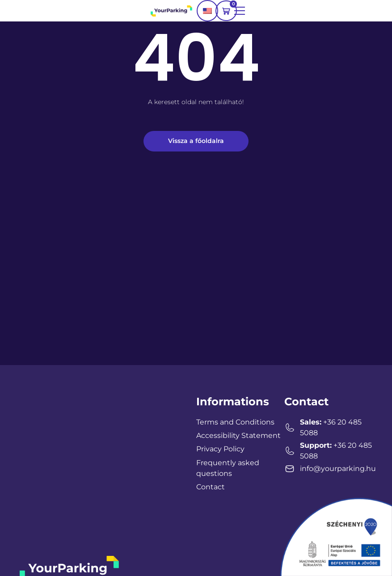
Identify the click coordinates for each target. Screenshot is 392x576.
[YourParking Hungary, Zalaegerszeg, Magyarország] (81, 461)
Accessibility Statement (238, 435)
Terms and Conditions (235, 422)
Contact (211, 487)
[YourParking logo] (171, 11)
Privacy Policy (220, 449)
